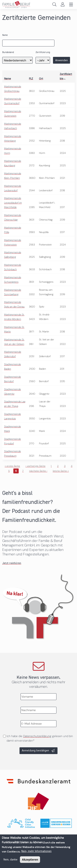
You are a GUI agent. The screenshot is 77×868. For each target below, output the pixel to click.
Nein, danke (10, 860)
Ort (41, 79)
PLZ (31, 79)
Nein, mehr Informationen (36, 851)
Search (54, 4)
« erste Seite (12, 466)
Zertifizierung (43, 52)
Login (63, 4)
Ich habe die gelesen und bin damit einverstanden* (40, 738)
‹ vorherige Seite (35, 466)
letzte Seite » (61, 471)
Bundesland (8, 52)
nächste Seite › (38, 471)
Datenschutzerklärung (37, 736)
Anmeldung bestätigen (35, 751)
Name (5, 35)
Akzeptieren (30, 860)
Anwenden (61, 60)
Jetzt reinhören (12, 563)
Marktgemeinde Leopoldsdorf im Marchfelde (13, 203)
